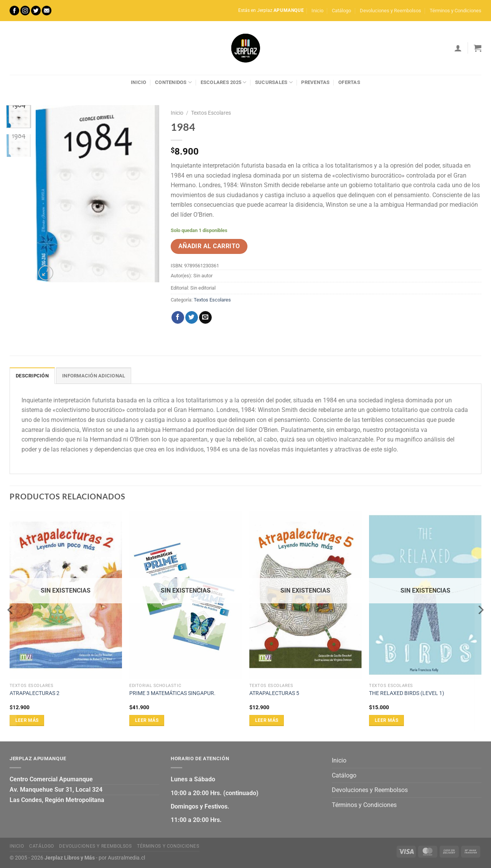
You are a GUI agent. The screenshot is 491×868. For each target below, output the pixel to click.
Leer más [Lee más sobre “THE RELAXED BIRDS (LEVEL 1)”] (386, 720)
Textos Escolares (211, 113)
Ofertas (349, 82)
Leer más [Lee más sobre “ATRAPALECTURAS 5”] (267, 720)
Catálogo (341, 11)
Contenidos (173, 82)
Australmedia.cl (126, 858)
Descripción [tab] (32, 376)
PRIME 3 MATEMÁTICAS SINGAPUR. (172, 693)
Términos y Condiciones (456, 11)
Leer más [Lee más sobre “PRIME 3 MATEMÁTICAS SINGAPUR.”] (147, 720)
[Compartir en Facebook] (178, 318)
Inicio (317, 11)
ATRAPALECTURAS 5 (274, 693)
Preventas (315, 82)
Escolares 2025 (224, 82)
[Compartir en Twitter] (192, 318)
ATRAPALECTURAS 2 (35, 693)
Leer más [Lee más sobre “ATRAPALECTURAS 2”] (27, 720)
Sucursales (274, 82)
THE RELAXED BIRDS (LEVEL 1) (407, 693)
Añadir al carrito (209, 246)
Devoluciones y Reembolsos (390, 11)
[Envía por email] (205, 318)
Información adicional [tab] (94, 376)
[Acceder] (458, 48)
